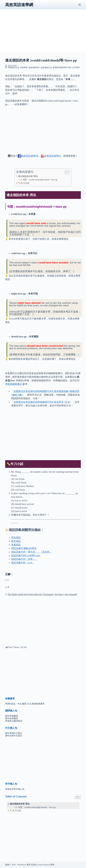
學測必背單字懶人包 (15, 789)
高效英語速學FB (30, 156)
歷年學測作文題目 (14, 733)
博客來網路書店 (14, 384)
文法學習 (76, 68)
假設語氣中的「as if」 (23, 563)
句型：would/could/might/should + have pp (40, 180)
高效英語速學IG (53, 156)
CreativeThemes (43, 865)
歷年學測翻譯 (12, 716)
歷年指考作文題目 (14, 736)
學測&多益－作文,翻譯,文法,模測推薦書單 (25, 704)
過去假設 (16, 541)
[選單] (80, 5)
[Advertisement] (43, 33)
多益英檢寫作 (34, 68)
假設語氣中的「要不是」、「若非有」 (32, 552)
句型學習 (24, 68)
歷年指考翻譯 (12, 718)
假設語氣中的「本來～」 (24, 559)
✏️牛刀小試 (24, 183)
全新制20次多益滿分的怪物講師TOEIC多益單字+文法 (42, 402)
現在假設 (16, 538)
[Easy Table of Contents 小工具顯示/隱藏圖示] (78, 797)
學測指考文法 (13, 68)
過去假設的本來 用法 (28, 176)
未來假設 (16, 545)
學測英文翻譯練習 (14, 721)
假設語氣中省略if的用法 (24, 548)
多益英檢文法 (46, 68)
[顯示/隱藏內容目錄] (66, 172)
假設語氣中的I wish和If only (26, 555)
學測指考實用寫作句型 (62, 68)
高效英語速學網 (19, 5)
